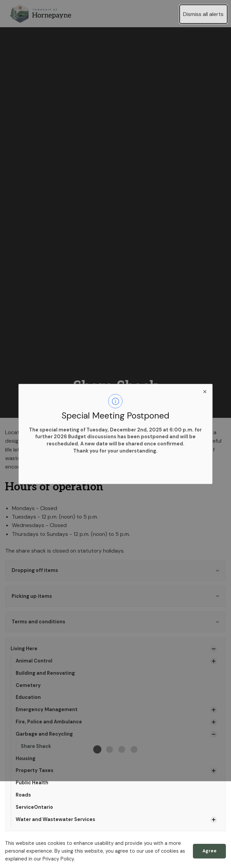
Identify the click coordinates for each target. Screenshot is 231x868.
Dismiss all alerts (203, 14)
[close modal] (205, 391)
